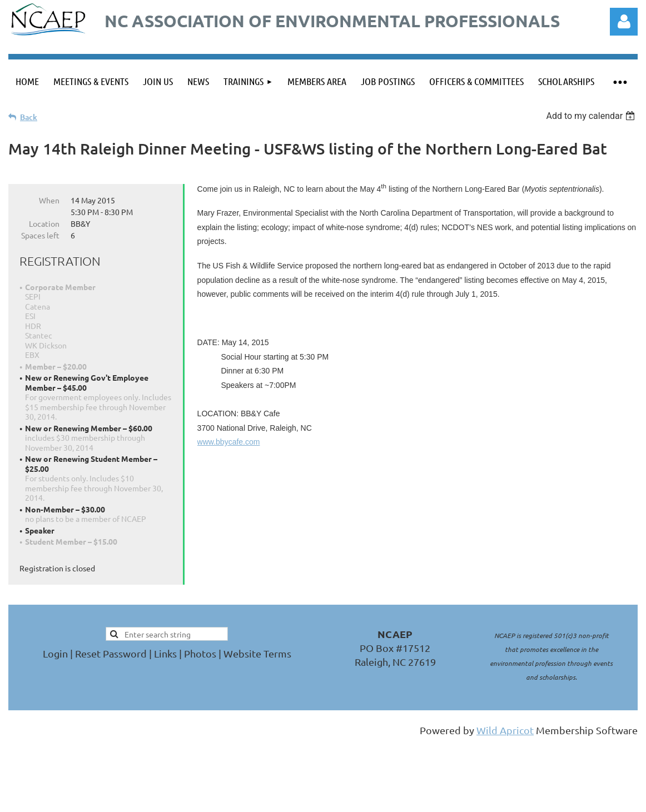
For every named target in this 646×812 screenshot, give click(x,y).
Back (29, 117)
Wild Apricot (505, 730)
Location (44, 223)
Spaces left (40, 235)
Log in (624, 22)
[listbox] (592, 116)
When (49, 200)
